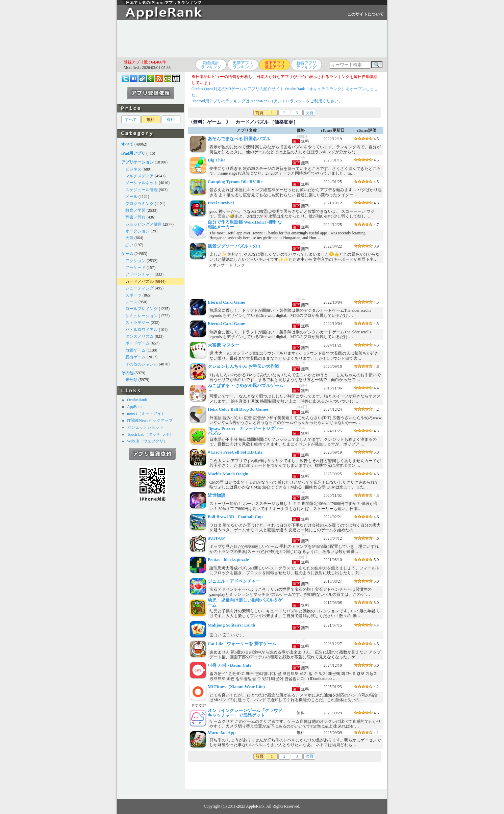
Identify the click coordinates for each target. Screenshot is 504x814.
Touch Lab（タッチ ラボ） (150, 434)
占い (129, 245)
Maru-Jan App (222, 732)
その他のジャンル (142, 364)
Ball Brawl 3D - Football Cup (235, 517)
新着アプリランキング (306, 65)
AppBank (135, 407)
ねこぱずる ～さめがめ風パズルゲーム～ (246, 388)
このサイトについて (366, 14)
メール (131, 197)
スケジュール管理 (142, 190)
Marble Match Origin (228, 474)
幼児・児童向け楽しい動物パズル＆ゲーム (245, 602)
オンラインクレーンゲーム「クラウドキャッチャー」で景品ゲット (245, 713)
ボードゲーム (137, 343)
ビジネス (133, 169)
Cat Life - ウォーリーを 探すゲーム (242, 644)
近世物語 (217, 495)
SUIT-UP (216, 538)
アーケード (135, 268)
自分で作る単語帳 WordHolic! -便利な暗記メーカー (245, 224)
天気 (129, 238)
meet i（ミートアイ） (146, 413)
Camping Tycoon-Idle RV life (235, 182)
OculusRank (137, 400)
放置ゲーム (135, 350)
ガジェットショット (145, 427)
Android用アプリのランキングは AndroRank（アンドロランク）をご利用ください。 (267, 101)
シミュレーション (142, 316)
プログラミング (140, 204)
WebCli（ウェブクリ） (147, 441)
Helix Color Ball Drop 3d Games (238, 409)
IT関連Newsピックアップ (150, 421)
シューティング (140, 288)
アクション (135, 261)
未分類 (131, 380)
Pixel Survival (221, 203)
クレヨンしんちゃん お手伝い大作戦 (243, 366)
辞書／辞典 (135, 217)
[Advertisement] (252, 39)
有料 (171, 120)
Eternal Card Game (226, 302)
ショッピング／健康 (144, 224)
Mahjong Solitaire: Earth (232, 625)
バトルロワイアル (142, 330)
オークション (137, 231)
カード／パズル (140, 281)
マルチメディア (140, 176)
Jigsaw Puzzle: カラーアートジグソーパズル (246, 431)
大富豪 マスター (224, 345)
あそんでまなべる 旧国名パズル (239, 139)
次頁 (309, 113)
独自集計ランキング (211, 65)
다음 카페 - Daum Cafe (230, 665)
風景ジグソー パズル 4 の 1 (234, 246)
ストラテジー (137, 323)
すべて (131, 120)
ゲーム (214, 122)
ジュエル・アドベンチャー (234, 581)
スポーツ (133, 295)
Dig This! (216, 160)
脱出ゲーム (135, 357)
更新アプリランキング (243, 65)
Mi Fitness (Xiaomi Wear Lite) (236, 686)
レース (131, 302)
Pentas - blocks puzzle (228, 559)
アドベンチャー (140, 274)
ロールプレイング (142, 309)
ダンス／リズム (140, 336)
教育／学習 (135, 210)
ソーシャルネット (142, 183)
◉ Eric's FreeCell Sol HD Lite (235, 452)
